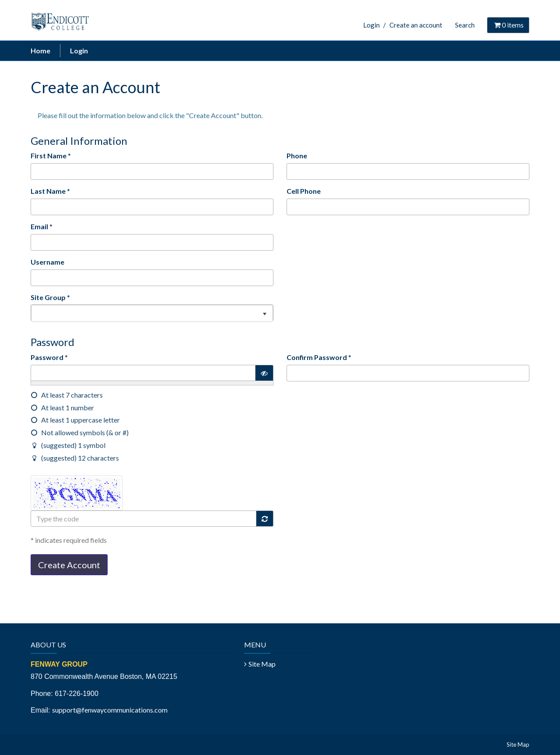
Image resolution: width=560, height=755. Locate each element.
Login (371, 25)
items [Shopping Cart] (508, 25)
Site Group (48, 297)
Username (47, 262)
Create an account (416, 25)
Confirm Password (317, 357)
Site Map (262, 664)
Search (465, 25)
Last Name (48, 191)
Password (47, 357)
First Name (49, 156)
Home (40, 51)
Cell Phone (304, 191)
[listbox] (152, 313)
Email (39, 226)
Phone (297, 156)
